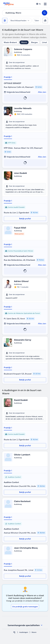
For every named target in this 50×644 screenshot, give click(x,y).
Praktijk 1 (8, 77)
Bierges (35, 42)
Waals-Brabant (10, 42)
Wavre (24, 42)
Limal (44, 42)
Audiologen (24, 632)
